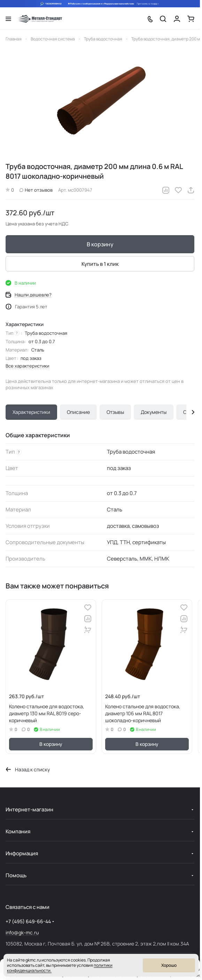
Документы (154, 412)
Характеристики (31, 412)
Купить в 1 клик (100, 264)
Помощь (16, 875)
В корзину (100, 244)
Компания (18, 831)
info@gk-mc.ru (22, 932)
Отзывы (115, 412)
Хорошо (169, 965)
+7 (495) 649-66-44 (28, 921)
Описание (78, 412)
